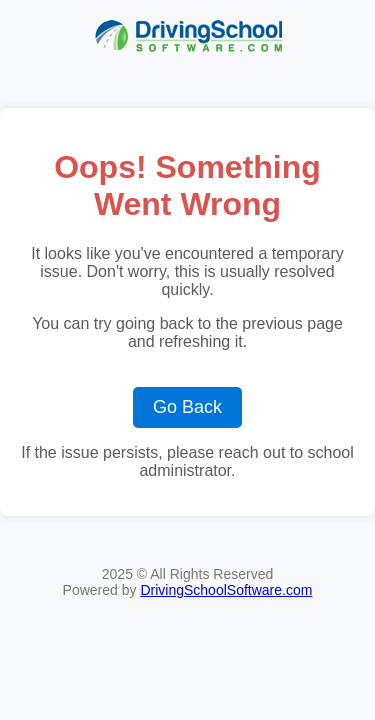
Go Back (187, 407)
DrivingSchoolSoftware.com (226, 590)
